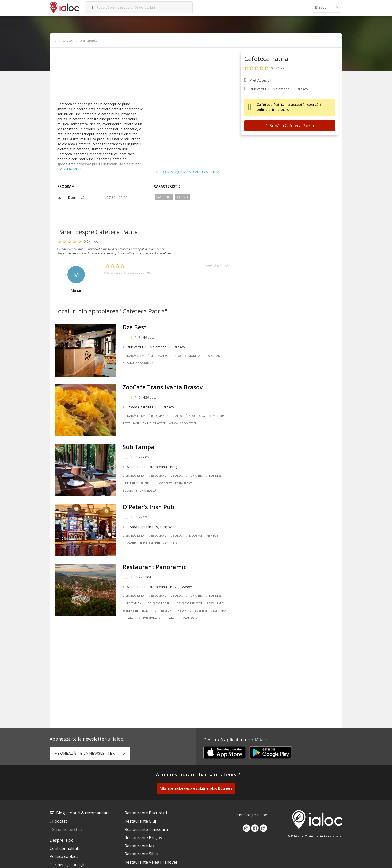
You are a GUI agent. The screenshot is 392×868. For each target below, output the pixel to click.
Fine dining (184, 611)
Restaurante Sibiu (141, 854)
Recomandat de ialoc (165, 356)
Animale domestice (183, 423)
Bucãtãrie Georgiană (138, 363)
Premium (166, 611)
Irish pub (212, 536)
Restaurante (89, 41)
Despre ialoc (61, 840)
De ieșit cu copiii (158, 603)
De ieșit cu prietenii (137, 483)
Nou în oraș (196, 416)
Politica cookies (64, 856)
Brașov (68, 41)
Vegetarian (132, 603)
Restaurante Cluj (140, 821)
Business (214, 476)
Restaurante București (146, 813)
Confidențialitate (65, 848)
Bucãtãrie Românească (139, 491)
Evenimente (131, 611)
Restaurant (213, 356)
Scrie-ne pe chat (67, 829)
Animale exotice (154, 423)
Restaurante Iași (140, 846)
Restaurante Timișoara (146, 829)
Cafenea (183, 197)
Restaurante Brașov (143, 838)
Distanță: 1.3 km (134, 416)
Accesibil (164, 197)
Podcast (60, 821)
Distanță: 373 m (134, 356)
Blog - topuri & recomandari (82, 813)
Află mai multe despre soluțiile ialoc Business (196, 788)
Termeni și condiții (67, 865)
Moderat (193, 356)
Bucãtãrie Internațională (159, 543)
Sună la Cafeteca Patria (290, 125)
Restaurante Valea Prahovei (151, 862)
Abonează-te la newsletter (85, 753)
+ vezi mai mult (70, 169)
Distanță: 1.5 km (134, 476)
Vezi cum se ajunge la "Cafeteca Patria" (187, 172)
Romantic (194, 476)
